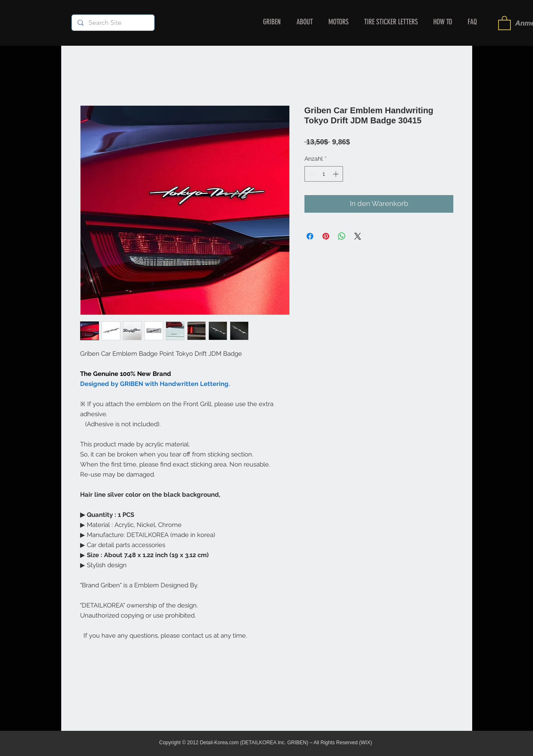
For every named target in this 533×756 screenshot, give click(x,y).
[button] (504, 23)
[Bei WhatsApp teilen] (342, 236)
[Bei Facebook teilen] (310, 236)
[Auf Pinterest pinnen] (326, 236)
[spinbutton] (324, 174)
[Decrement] (311, 174)
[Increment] (337, 174)
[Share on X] (358, 236)
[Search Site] (113, 23)
